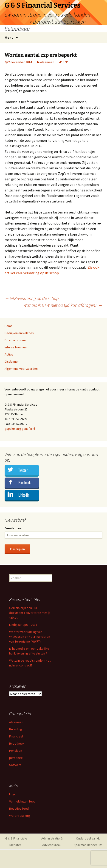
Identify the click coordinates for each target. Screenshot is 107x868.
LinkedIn (24, 495)
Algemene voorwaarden (21, 369)
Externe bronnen (16, 340)
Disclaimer (12, 361)
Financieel (16, 736)
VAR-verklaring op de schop (32, 298)
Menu (9, 37)
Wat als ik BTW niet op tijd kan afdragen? (63, 305)
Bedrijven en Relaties (19, 333)
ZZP (65, 62)
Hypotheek (17, 743)
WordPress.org (20, 816)
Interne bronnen (16, 347)
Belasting (16, 729)
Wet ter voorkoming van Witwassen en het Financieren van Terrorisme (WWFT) (30, 637)
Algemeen (47, 62)
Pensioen (16, 751)
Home (9, 326)
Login (13, 794)
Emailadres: (13, 528)
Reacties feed (19, 808)
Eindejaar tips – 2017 (23, 625)
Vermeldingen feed (22, 801)
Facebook (24, 483)
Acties (9, 354)
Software (15, 765)
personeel (16, 758)
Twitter (23, 470)
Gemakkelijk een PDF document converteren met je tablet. (30, 613)
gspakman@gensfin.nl (20, 429)
